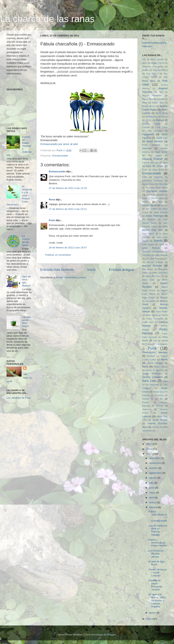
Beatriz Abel (158, 103)
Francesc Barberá (155, 195)
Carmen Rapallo (151, 124)
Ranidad (151, 356)
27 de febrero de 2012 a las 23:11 (68, 209)
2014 (149, 444)
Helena (164, 205)
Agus (145, 63)
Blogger (112, 635)
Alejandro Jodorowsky (153, 67)
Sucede (146, 402)
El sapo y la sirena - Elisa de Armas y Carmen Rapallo (157, 600)
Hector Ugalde (149, 205)
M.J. (166, 259)
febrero (154, 507)
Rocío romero (155, 363)
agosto (153, 478)
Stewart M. (148, 399)
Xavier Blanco (160, 420)
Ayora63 (161, 99)
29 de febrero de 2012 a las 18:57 (68, 248)
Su (161, 399)
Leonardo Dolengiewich (153, 252)
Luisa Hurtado (161, 255)
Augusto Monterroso (152, 95)
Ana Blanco (152, 74)
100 (144, 59)
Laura (161, 244)
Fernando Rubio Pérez (157, 188)
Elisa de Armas (155, 166)
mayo (153, 493)
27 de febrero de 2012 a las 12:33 (68, 188)
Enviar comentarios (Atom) (71, 277)
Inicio (91, 270)
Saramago (154, 385)
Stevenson (159, 395)
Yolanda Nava (158, 427)
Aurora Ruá (147, 99)
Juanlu (158, 241)
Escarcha (158, 177)
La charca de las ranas (47, 19)
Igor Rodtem (152, 209)
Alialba (145, 70)
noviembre (155, 463)
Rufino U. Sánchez (155, 370)
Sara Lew (149, 381)
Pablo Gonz (148, 322)
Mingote (164, 298)
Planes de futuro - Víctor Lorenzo (158, 573)
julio (152, 483)
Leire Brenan (151, 248)
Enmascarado (60, 156)
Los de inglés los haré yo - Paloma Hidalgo (158, 530)
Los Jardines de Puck (19, 398)
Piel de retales (160, 341)
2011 (149, 619)
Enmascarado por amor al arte (59, 144)
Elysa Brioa (158, 170)
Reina (164, 359)
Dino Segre (155, 155)
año (161, 92)
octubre (154, 468)
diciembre (155, 458)
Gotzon (146, 202)
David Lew (162, 138)
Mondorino (151, 301)
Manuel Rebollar (152, 266)
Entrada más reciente (57, 270)
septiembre (156, 473)
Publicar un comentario (58, 255)
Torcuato (159, 406)
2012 (149, 454)
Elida (165, 163)
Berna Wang (162, 113)
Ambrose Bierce (160, 70)
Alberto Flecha (158, 63)
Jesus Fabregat (154, 216)
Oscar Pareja (161, 315)
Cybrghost (148, 134)
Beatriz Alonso (149, 106)
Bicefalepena (151, 117)
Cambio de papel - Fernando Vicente (155, 585)
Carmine (146, 127)
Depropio (147, 148)
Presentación (162, 344)
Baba (145, 103)
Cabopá (160, 120)
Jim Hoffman (149, 219)
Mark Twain (148, 280)
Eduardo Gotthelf (152, 159)
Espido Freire (148, 184)
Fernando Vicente (157, 191)
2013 (149, 449)
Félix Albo (163, 184)
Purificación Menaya (155, 352)
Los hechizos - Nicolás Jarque (157, 554)
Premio (149, 344)
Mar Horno (148, 269)
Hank (160, 202)
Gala (144, 198)
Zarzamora (147, 431)
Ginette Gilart (158, 198)
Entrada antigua (121, 270)
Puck (52, 220)
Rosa (52, 199)
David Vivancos (151, 145)
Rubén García (161, 367)
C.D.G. (149, 120)
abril (152, 498)
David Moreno (155, 141)
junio (152, 488)
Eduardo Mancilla (150, 163)
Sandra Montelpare (152, 374)
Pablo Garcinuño (155, 319)
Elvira (145, 170)
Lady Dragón (148, 244)
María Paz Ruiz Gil (155, 276)
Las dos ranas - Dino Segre (26, 322)
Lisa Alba (146, 255)
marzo (153, 502)
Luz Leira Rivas (152, 259)
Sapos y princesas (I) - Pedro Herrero (158, 543)
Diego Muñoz (161, 152)
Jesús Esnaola (160, 212)
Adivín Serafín (157, 59)
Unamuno (147, 409)
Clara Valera (161, 127)
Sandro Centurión (152, 377)
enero (153, 613)
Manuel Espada (155, 262)
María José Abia (160, 273)
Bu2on (165, 117)
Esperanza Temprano (153, 181)
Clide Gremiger (155, 131)
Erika (145, 177)
